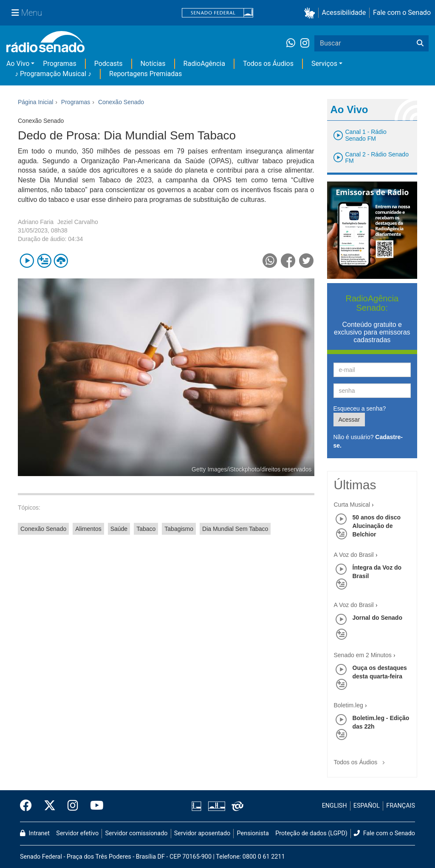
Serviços (324, 64)
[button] (311, 13)
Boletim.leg (349, 705)
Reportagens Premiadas (145, 74)
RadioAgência (204, 64)
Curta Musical (352, 505)
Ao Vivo (18, 64)
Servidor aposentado (202, 833)
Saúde (119, 529)
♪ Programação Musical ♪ (53, 74)
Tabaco (146, 529)
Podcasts (109, 64)
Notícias (153, 64)
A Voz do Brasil (354, 555)
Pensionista (253, 833)
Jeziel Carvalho (78, 222)
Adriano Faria (36, 222)
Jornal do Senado (377, 618)
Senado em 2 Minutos (363, 655)
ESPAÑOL (367, 806)
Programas (59, 64)
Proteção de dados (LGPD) (311, 833)
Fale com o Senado (402, 13)
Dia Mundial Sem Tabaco (235, 529)
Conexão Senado (43, 529)
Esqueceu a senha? (360, 408)
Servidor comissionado (137, 833)
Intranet (35, 833)
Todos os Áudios (268, 64)
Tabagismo (179, 529)
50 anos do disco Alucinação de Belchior (377, 526)
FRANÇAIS (401, 806)
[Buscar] (420, 43)
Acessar (349, 420)
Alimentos (88, 529)
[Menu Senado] (27, 13)
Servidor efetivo (77, 833)
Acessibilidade (344, 13)
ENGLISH (335, 806)
